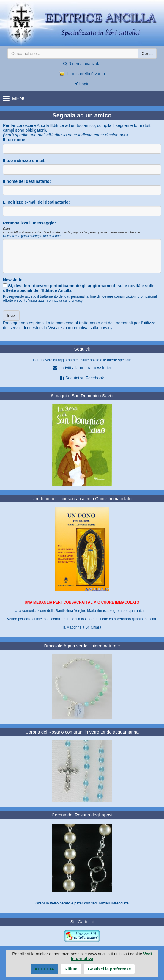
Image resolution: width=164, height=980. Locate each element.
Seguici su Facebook (82, 378)
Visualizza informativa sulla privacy (55, 301)
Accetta (45, 969)
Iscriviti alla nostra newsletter (82, 368)
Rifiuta (71, 969)
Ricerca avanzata (82, 64)
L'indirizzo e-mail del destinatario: (36, 202)
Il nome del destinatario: (27, 181)
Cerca (147, 54)
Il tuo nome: (15, 140)
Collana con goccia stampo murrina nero (32, 236)
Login (82, 84)
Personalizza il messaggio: (29, 223)
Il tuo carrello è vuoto (82, 74)
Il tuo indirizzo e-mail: (24, 161)
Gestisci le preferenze (109, 969)
